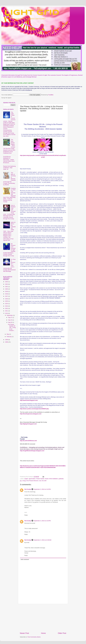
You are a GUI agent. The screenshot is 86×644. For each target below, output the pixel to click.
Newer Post (24, 633)
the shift (44, 481)
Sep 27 (10, 317)
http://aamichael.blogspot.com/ (29, 400)
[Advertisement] (11, 374)
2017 (7, 296)
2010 (7, 313)
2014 (7, 304)
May (8, 334)
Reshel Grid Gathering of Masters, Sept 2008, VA (9, 168)
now (40, 481)
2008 (7, 342)
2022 (7, 284)
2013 (7, 306)
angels (26, 479)
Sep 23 (10, 320)
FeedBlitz (51, 95)
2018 (7, 294)
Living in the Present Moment (30, 481)
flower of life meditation (52, 479)
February (9, 337)
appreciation (32, 479)
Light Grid (32, 13)
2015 (7, 301)
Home (43, 633)
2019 (7, 291)
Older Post (62, 633)
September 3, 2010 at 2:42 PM (42, 489)
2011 (7, 311)
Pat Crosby (28, 489)
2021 (7, 287)
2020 (7, 289)
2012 (7, 308)
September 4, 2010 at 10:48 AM (42, 540)
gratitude (61, 479)
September (10, 315)
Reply (26, 515)
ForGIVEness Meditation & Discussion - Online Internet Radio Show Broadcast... (9, 160)
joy (21, 481)
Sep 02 (10, 322)
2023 (7, 282)
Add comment (25, 559)
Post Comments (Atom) (34, 637)
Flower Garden (40, 479)
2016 (7, 299)
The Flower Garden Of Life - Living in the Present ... (12, 327)
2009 (7, 340)
